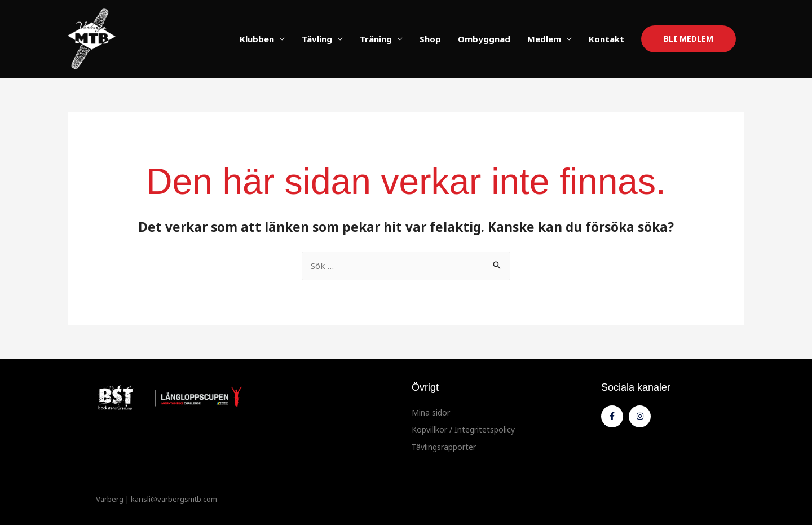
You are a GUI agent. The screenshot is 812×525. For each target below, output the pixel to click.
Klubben (257, 39)
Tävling (317, 39)
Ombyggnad (484, 39)
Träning (376, 39)
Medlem (544, 39)
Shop (430, 39)
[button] (689, 39)
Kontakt (606, 39)
